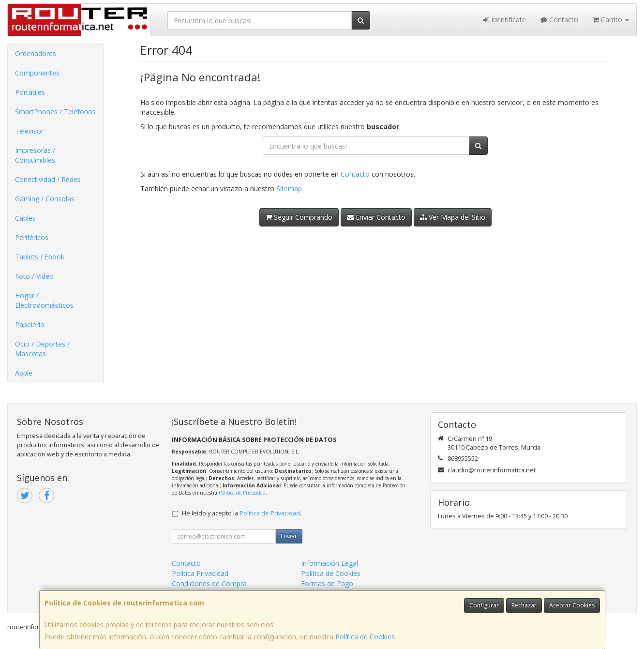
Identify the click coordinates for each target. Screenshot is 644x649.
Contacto (559, 20)
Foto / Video (34, 276)
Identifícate (505, 20)
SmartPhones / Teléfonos (55, 112)
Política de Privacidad (242, 493)
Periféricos (32, 237)
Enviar (289, 536)
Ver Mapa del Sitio (453, 217)
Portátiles (30, 92)
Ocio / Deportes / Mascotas (42, 349)
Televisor (29, 131)
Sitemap (289, 189)
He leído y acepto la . (242, 513)
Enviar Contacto (376, 217)
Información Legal (329, 563)
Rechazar (524, 605)
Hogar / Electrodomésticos (44, 300)
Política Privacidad (200, 573)
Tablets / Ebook (40, 257)
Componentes (37, 73)
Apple (24, 373)
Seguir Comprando (299, 217)
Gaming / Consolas (45, 199)
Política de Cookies (365, 637)
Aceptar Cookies (572, 605)
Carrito (611, 20)
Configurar (484, 605)
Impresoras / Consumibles (35, 155)
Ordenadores (36, 53)
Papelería (30, 324)
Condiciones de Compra (209, 583)
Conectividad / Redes (48, 179)
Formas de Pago (327, 583)
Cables (25, 218)
